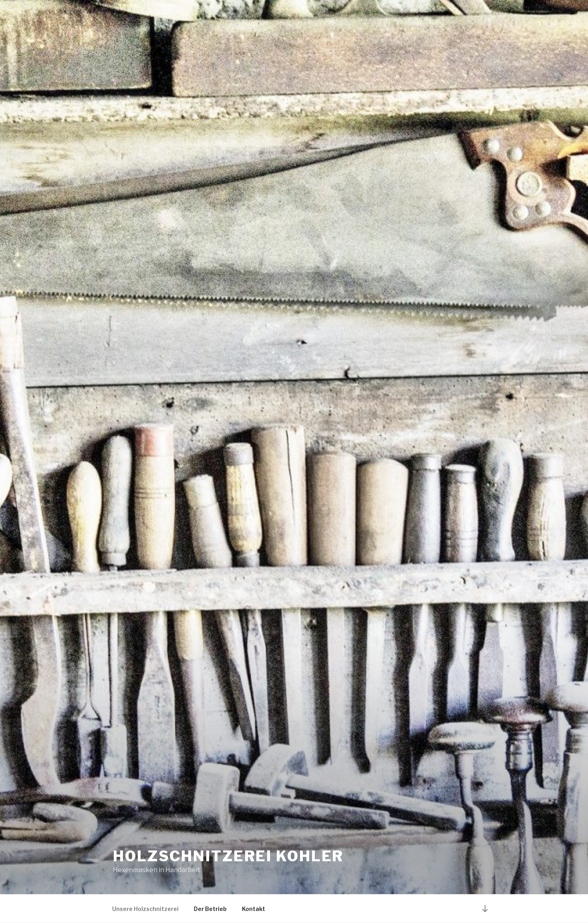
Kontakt (254, 909)
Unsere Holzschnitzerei (145, 909)
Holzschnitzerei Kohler (228, 856)
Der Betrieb (210, 909)
